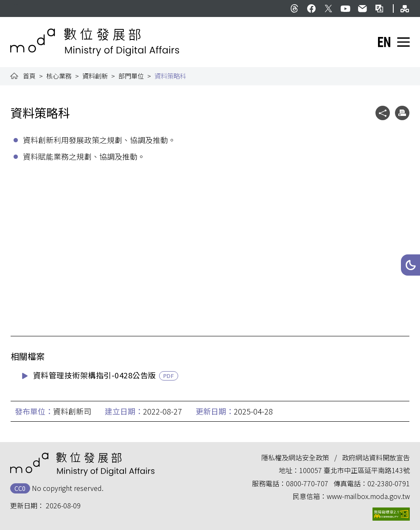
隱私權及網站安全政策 (295, 457)
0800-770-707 (307, 483)
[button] (410, 265)
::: (16, 5)
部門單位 (131, 76)
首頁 (29, 76)
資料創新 (95, 76)
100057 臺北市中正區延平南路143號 (354, 470)
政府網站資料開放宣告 (376, 457)
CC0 (20, 488)
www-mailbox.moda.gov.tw (368, 496)
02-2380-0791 (389, 483)
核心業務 (59, 76)
